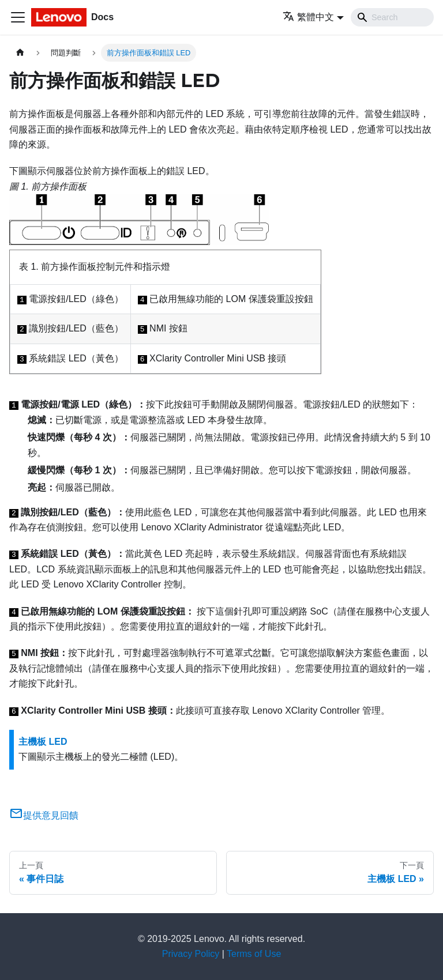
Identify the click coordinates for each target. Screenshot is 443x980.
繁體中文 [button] (308, 17)
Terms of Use (254, 954)
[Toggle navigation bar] (18, 17)
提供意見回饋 (44, 815)
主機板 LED (43, 742)
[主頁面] (20, 53)
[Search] (392, 17)
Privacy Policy (191, 954)
